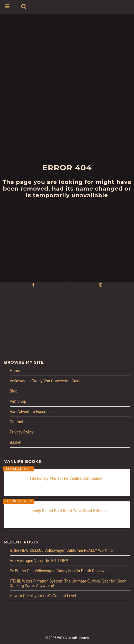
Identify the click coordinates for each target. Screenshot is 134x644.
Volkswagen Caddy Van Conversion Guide (45, 381)
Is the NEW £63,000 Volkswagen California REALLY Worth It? (62, 550)
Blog (14, 391)
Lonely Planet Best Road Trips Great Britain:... (69, 511)
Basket (16, 442)
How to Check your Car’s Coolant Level (43, 596)
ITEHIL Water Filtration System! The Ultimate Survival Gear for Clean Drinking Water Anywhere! (68, 583)
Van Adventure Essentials (32, 412)
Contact (17, 422)
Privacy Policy (22, 432)
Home (15, 371)
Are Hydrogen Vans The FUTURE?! (39, 561)
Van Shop (18, 401)
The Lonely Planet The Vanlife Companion (66, 478)
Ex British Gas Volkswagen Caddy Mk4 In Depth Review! (58, 571)
